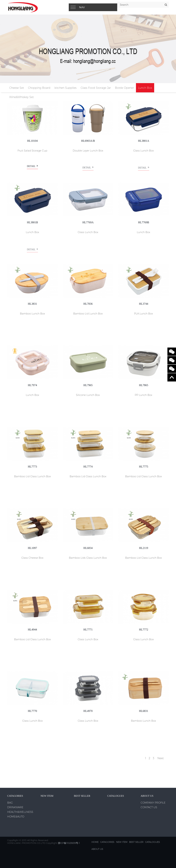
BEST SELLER (136, 842)
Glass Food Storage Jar (96, 88)
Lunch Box (145, 88)
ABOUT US (97, 849)
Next (161, 758)
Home (95, 842)
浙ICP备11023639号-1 (69, 843)
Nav (82, 7)
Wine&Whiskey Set (21, 97)
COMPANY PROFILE (153, 803)
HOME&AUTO (16, 817)
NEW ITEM (122, 842)
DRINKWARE (15, 807)
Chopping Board (39, 88)
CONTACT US (149, 807)
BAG (10, 803)
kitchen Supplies (65, 88)
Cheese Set (17, 88)
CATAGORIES (107, 842)
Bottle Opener (124, 88)
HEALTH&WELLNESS (20, 812)
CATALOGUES (152, 842)
